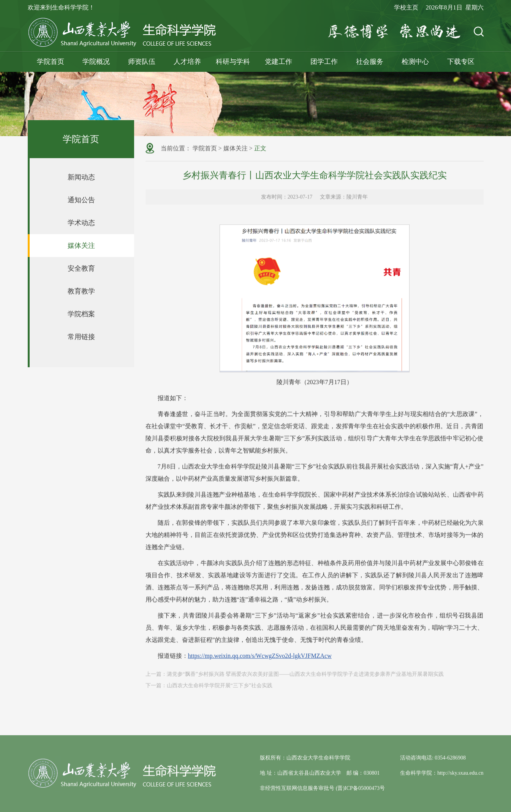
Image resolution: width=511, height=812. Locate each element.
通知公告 (81, 200)
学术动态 (81, 223)
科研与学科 (233, 62)
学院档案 (81, 314)
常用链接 (81, 337)
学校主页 (406, 7)
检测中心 (415, 62)
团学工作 (324, 62)
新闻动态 (81, 177)
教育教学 (81, 291)
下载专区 (461, 62)
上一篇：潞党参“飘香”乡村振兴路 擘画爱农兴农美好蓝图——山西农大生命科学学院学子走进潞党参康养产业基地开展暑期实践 (295, 678)
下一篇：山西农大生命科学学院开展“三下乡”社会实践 (209, 690)
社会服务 (370, 62)
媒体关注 (81, 246)
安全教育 (81, 268)
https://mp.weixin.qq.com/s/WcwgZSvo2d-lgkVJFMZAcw (260, 672)
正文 (260, 149)
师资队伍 (142, 62)
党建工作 (278, 62)
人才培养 (187, 62)
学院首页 (51, 62)
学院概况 (96, 62)
